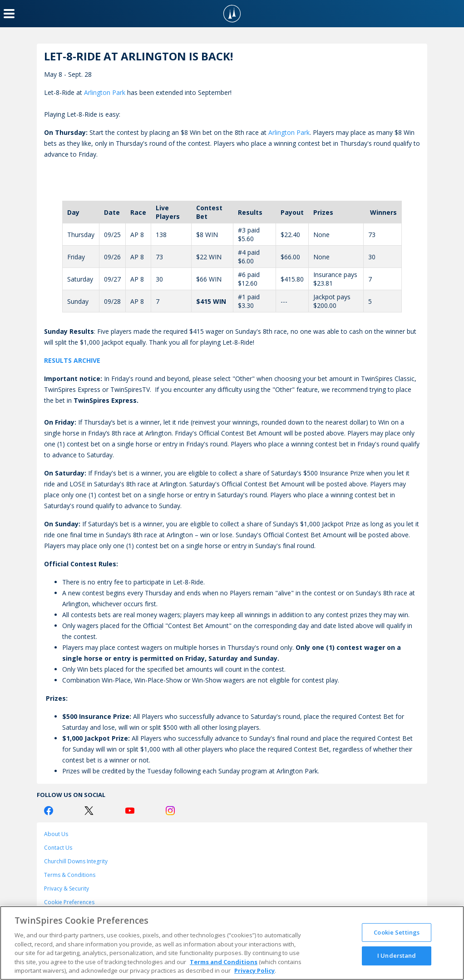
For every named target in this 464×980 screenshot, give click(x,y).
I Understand (397, 955)
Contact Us (58, 848)
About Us (56, 834)
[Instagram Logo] (170, 811)
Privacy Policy (254, 970)
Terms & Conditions (70, 875)
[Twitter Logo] (89, 811)
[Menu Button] (9, 14)
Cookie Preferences (69, 902)
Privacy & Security (67, 888)
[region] (232, 943)
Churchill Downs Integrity (76, 861)
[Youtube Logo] (130, 811)
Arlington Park (105, 92)
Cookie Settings (397, 932)
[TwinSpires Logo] (232, 14)
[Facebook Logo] (49, 811)
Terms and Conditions (224, 962)
